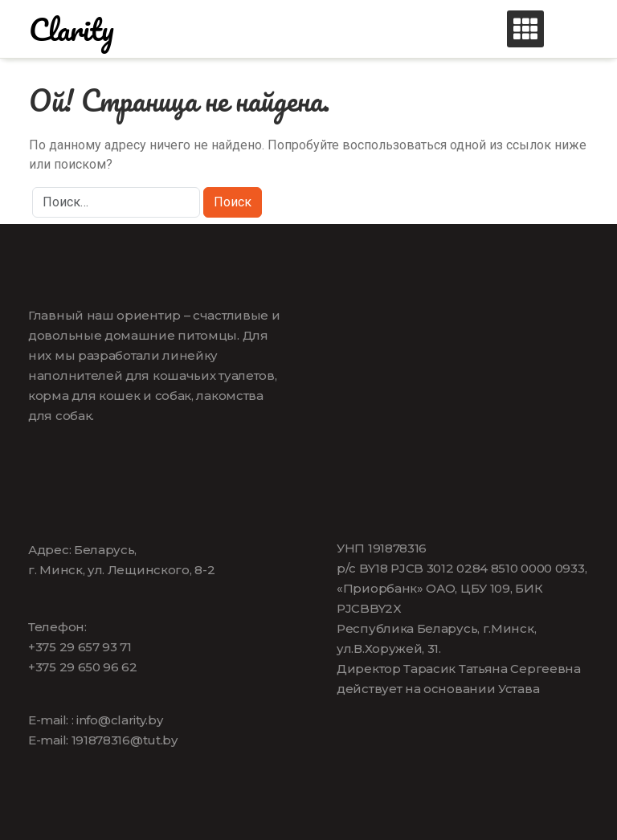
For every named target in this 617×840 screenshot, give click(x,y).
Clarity (72, 29)
